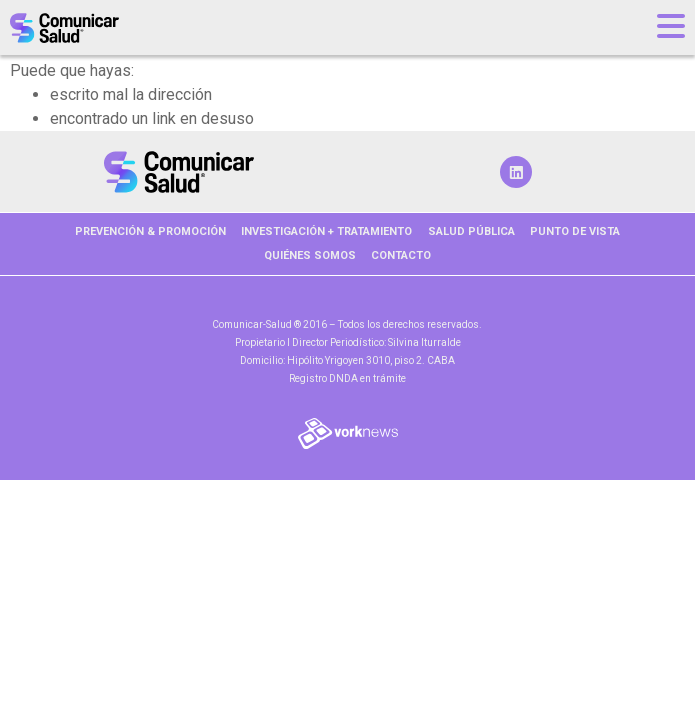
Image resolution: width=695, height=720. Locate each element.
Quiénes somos (310, 255)
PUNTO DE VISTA (575, 231)
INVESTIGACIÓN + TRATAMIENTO (326, 231)
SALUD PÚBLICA (471, 231)
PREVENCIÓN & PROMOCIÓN (150, 231)
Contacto (401, 255)
